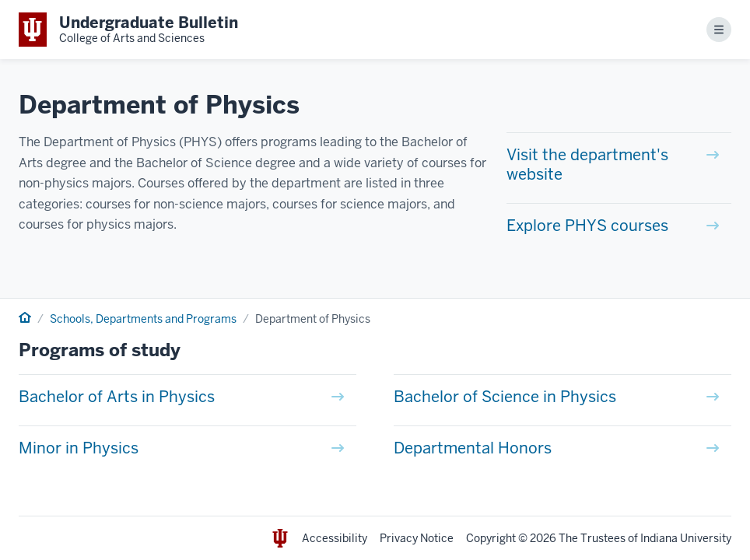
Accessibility (335, 538)
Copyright (491, 538)
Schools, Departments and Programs (143, 319)
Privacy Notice (417, 538)
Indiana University (686, 538)
